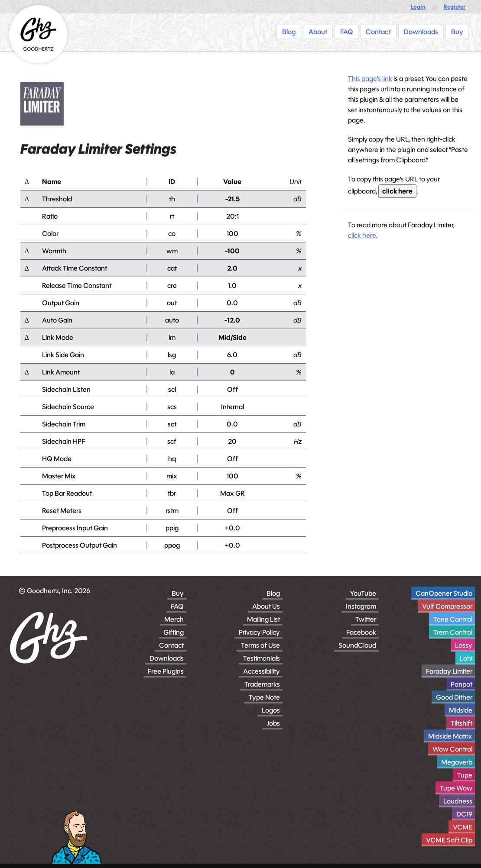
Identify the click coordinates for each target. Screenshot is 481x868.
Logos (271, 710)
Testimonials (262, 658)
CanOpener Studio (444, 593)
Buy (178, 593)
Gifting (174, 632)
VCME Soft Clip (449, 840)
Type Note (264, 697)
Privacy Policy (259, 632)
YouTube (363, 593)
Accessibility (262, 671)
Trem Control (453, 632)
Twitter (366, 619)
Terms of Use (260, 645)
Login (418, 7)
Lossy (464, 645)
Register (454, 7)
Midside (461, 710)
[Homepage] (38, 34)
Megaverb (457, 762)
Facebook (361, 632)
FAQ (177, 606)
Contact (171, 645)
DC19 (464, 814)
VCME (463, 827)
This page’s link (370, 79)
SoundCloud (357, 645)
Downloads (167, 658)
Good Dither (454, 697)
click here (397, 191)
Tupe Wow (456, 788)
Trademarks (262, 684)
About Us (266, 606)
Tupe (465, 775)
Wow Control (452, 749)
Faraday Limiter (449, 671)
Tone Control (453, 619)
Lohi (466, 658)
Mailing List (263, 619)
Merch (174, 619)
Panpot (461, 684)
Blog (273, 593)
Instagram (361, 606)
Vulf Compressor (447, 606)
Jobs (273, 723)
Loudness (458, 801)
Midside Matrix (450, 736)
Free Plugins (166, 671)
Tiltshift (461, 723)
